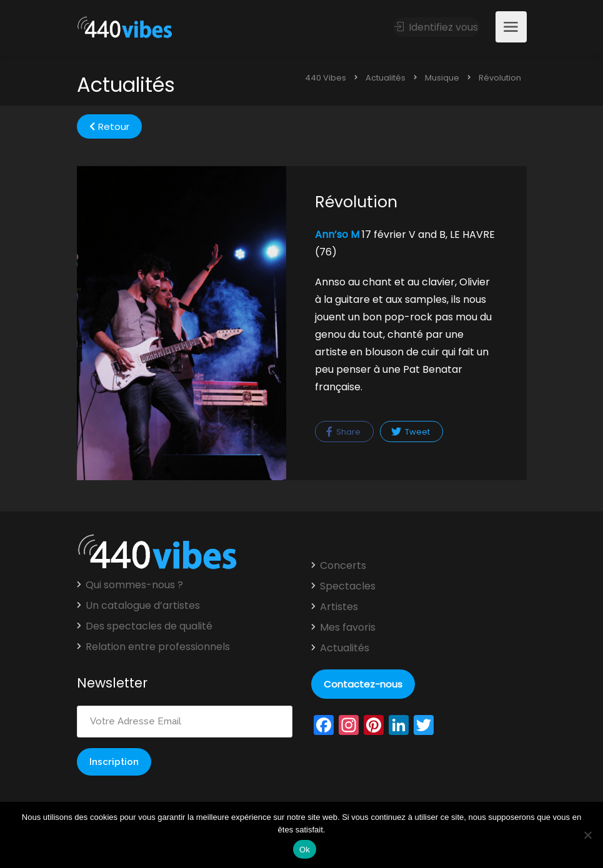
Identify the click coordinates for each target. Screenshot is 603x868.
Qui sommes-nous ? (134, 585)
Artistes (339, 607)
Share (343, 432)
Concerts (343, 566)
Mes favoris (348, 628)
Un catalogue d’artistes (143, 606)
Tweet (411, 432)
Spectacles (348, 586)
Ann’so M (337, 234)
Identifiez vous (437, 27)
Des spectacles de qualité (149, 626)
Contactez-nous (363, 684)
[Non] (587, 835)
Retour (109, 126)
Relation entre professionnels (158, 647)
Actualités (345, 648)
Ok (305, 850)
